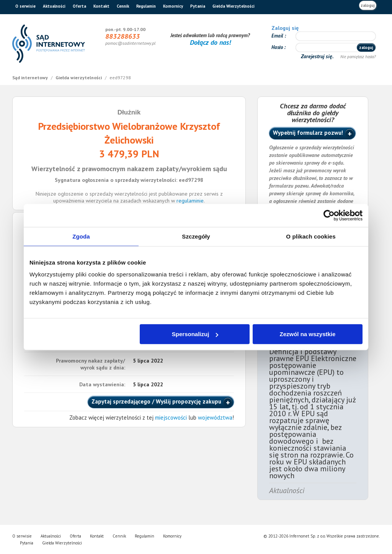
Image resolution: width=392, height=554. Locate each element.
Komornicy (173, 6)
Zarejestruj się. (318, 56)
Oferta (79, 6)
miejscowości (171, 418)
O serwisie (25, 6)
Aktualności (54, 6)
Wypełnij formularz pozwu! (308, 133)
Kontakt (101, 6)
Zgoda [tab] (81, 236)
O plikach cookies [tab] (311, 236)
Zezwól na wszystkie (308, 334)
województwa (215, 418)
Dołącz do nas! (210, 42)
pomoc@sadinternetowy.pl (130, 43)
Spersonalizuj (195, 334)
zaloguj (368, 5)
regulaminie (190, 201)
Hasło (278, 47)
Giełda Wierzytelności (234, 6)
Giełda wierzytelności (79, 78)
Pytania (198, 6)
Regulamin (146, 6)
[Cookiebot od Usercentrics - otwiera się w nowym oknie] (329, 215)
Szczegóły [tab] (196, 236)
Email (278, 36)
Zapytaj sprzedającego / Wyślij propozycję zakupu (156, 401)
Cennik (123, 6)
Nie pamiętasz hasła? (358, 57)
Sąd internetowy (31, 78)
